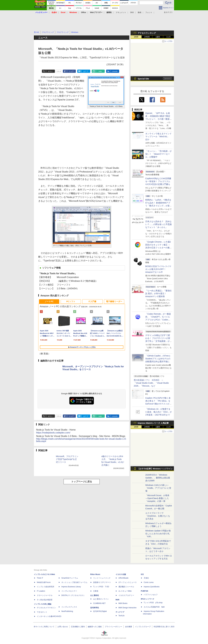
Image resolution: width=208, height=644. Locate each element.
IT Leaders (41, 591)
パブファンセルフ (151, 595)
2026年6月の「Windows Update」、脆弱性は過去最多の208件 (158, 478)
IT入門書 (92, 301)
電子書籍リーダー (114, 301)
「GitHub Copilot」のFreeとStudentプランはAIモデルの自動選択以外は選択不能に (158, 359)
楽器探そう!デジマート (102, 582)
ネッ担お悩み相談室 (45, 600)
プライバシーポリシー (113, 627)
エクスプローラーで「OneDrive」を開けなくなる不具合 (158, 516)
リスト (59, 71)
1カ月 (169, 37)
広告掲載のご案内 (78, 627)
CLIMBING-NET (99, 603)
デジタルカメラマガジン (46, 608)
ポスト (50, 71)
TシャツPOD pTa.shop (153, 603)
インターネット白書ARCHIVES (49, 616)
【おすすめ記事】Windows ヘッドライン (155, 469)
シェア (71, 71)
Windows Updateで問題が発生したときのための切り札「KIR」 (158, 534)
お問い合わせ (63, 627)
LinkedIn (115, 71)
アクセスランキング (147, 33)
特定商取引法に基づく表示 (164, 627)
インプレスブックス (69, 607)
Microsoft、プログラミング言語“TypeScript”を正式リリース (67, 459)
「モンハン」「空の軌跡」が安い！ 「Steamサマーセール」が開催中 (158, 154)
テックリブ (120, 612)
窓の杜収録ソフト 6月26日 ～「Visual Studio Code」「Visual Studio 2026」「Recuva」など (151, 383)
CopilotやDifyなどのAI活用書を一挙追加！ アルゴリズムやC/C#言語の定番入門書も (158, 181)
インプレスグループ (143, 627)
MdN (117, 600)
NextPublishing (67, 611)
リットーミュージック (102, 578)
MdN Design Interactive (127, 608)
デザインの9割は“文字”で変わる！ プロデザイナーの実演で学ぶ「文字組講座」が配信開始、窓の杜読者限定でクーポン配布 (158, 341)
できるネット (42, 612)
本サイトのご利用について (44, 627)
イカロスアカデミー (126, 595)
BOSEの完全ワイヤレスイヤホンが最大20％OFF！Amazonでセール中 (158, 269)
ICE (142, 574)
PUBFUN (144, 591)
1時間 (136, 37)
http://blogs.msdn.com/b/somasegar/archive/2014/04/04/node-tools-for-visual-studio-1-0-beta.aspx (81, 440)
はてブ (86, 71)
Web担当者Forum (44, 582)
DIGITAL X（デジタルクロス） (73, 595)
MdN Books (123, 603)
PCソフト (71, 301)
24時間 (147, 37)
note (100, 71)
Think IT (40, 578)
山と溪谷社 (95, 595)
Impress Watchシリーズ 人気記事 (153, 423)
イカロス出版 (121, 574)
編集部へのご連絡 (95, 627)
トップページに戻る (82, 482)
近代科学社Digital (100, 611)
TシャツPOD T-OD (101, 587)
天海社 (146, 578)
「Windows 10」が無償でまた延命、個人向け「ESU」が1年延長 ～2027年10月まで (159, 412)
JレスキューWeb (125, 591)
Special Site (143, 79)
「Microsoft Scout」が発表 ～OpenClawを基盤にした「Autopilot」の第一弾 (157, 498)
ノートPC (49, 301)
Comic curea (149, 582)
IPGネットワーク (148, 599)
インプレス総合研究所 (45, 587)
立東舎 (96, 591)
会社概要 (129, 627)
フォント (149, 12)
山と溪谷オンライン (101, 599)
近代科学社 (95, 608)
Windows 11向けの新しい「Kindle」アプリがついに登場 (158, 488)
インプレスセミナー (69, 591)
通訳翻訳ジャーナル (126, 587)
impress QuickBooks (152, 587)
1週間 (158, 37)
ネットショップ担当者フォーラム (74, 582)
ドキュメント (121, 12)
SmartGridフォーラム (70, 578)
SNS (132, 12)
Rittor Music (95, 574)
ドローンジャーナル (45, 595)
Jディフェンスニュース (128, 582)
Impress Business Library (71, 587)
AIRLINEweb (123, 578)
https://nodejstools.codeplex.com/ (53, 433)
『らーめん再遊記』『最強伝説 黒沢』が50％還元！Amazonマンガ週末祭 (158, 293)
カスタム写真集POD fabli (154, 607)
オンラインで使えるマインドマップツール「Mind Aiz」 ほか (158, 136)
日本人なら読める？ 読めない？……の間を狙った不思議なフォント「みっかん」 (158, 224)
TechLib (121, 616)
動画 (140, 12)
